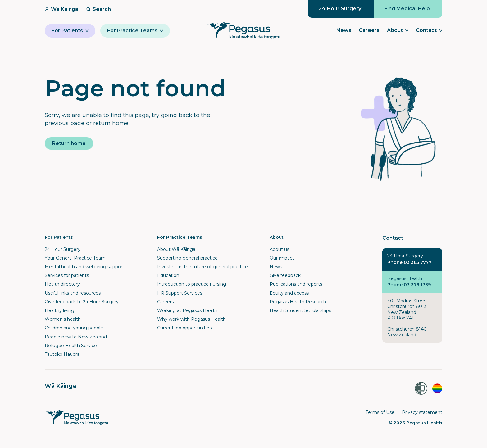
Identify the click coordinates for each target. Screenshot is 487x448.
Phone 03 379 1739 (409, 285)
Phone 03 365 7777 (409, 262)
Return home (69, 143)
